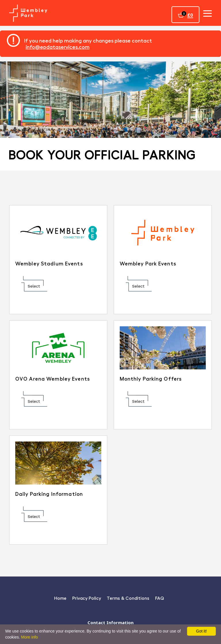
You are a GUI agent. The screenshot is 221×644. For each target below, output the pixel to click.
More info (29, 637)
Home (60, 598)
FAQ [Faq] (160, 598)
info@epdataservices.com (58, 47)
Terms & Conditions (128, 598)
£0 (190, 15)
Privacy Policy (87, 598)
